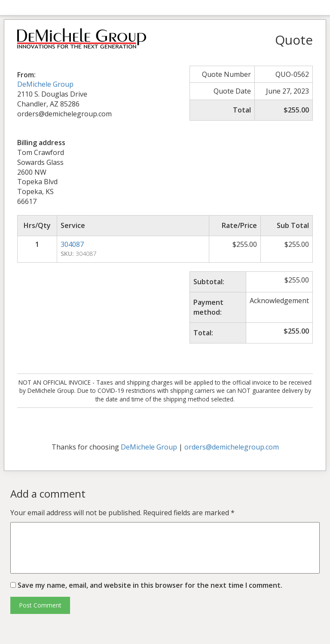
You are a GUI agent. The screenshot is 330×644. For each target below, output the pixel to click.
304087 (72, 244)
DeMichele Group (45, 84)
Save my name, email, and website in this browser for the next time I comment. (150, 585)
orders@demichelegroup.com (232, 447)
